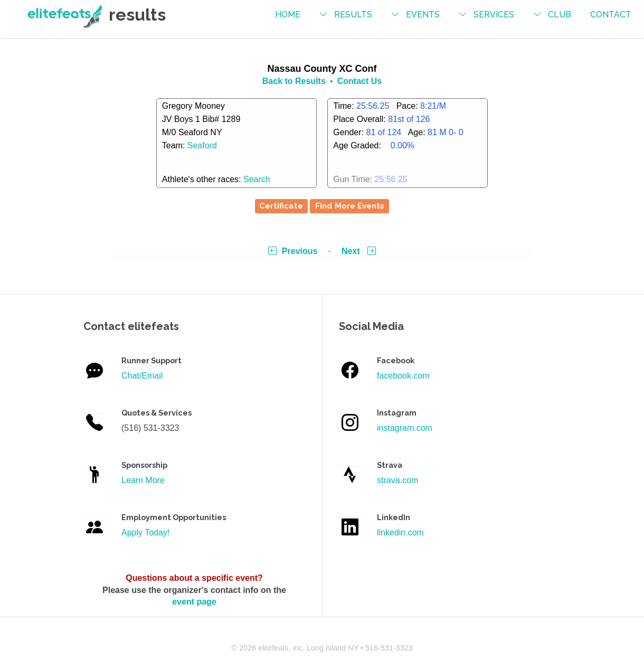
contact (611, 15)
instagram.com (405, 428)
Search (257, 179)
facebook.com (403, 376)
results (353, 15)
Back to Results (294, 81)
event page (194, 602)
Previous (293, 251)
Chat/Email (142, 376)
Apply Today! (145, 533)
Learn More (143, 480)
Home (288, 15)
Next (359, 251)
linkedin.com (400, 533)
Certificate (281, 206)
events (423, 15)
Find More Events (350, 206)
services (494, 15)
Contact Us (359, 81)
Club (560, 15)
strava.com (397, 480)
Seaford (202, 145)
